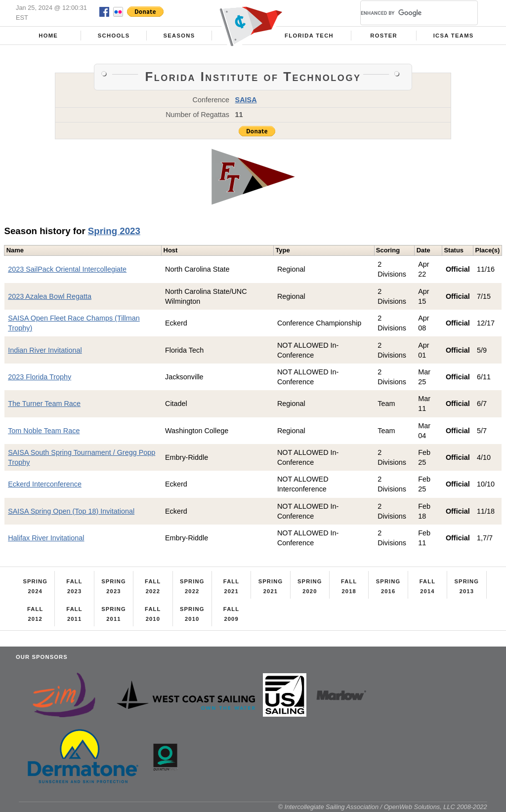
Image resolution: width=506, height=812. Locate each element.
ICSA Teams (454, 36)
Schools (114, 36)
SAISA (246, 100)
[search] (407, 13)
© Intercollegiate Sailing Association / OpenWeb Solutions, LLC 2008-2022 (383, 807)
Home (48, 36)
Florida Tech (309, 36)
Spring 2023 (114, 231)
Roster (384, 36)
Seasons (179, 36)
